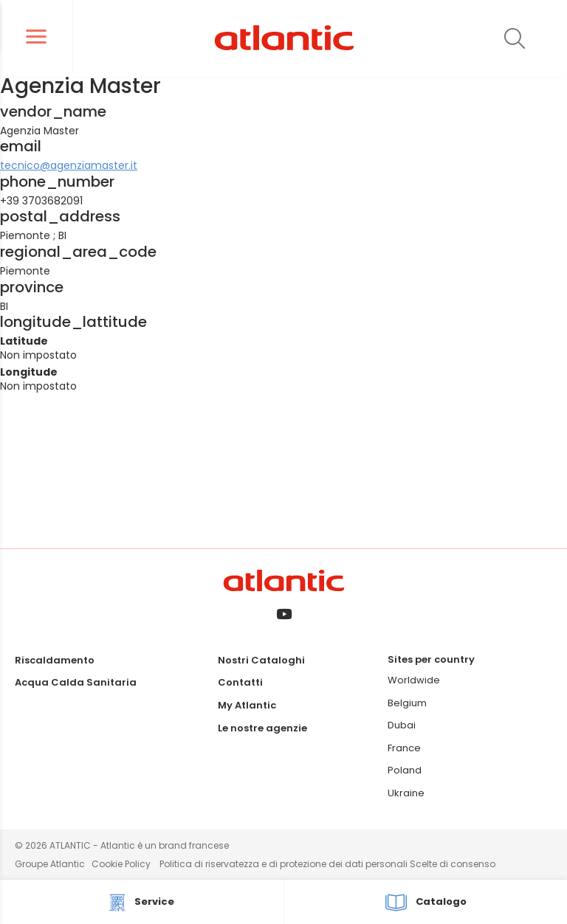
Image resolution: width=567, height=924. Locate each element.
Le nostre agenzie (262, 728)
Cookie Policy (121, 864)
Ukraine (406, 793)
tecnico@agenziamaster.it (69, 165)
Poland (405, 770)
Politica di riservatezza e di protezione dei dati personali (285, 864)
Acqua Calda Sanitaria (76, 682)
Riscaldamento (55, 660)
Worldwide (414, 680)
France (404, 748)
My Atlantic (247, 705)
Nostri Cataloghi (261, 660)
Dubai (402, 725)
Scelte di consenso (453, 864)
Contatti (240, 682)
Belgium (407, 703)
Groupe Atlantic (50, 864)
